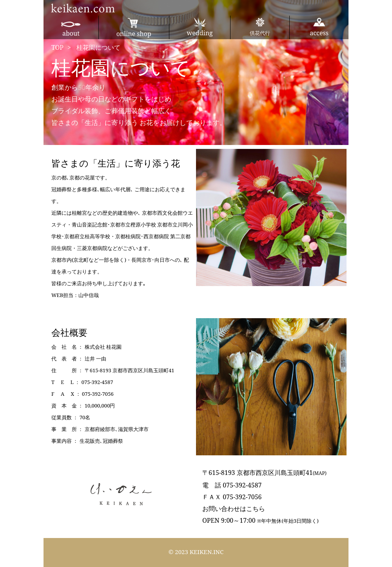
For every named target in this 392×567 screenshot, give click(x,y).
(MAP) (320, 473)
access (319, 27)
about (71, 29)
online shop (134, 28)
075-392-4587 (97, 382)
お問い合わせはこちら (234, 509)
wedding (200, 27)
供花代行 (260, 27)
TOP (57, 47)
